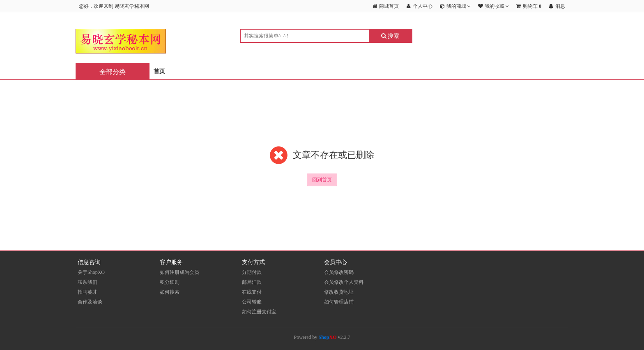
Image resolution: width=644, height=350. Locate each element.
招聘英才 (87, 292)
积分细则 (170, 282)
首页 (159, 71)
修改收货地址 (339, 292)
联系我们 (87, 282)
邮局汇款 (252, 282)
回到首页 (322, 180)
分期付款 (252, 272)
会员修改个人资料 (344, 282)
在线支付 (252, 292)
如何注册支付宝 (259, 312)
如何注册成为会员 (179, 272)
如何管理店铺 (339, 302)
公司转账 (252, 302)
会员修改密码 (339, 272)
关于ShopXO (91, 272)
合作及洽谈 (90, 302)
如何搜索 (170, 292)
